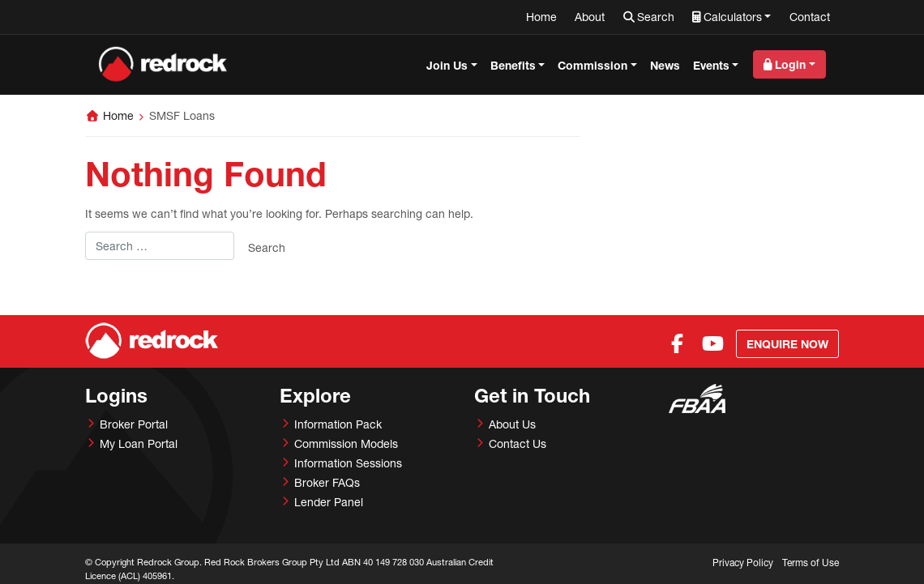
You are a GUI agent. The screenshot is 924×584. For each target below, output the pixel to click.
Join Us (447, 65)
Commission (592, 65)
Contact (810, 17)
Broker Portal (134, 424)
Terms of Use (811, 563)
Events (711, 65)
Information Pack (338, 424)
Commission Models (346, 443)
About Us (512, 424)
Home (541, 17)
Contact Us (518, 443)
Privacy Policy (743, 563)
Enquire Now (787, 344)
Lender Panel (329, 502)
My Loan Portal (139, 443)
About (590, 17)
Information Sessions (348, 463)
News (665, 65)
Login (790, 64)
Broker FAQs (327, 482)
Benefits (513, 65)
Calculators (733, 17)
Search (656, 17)
